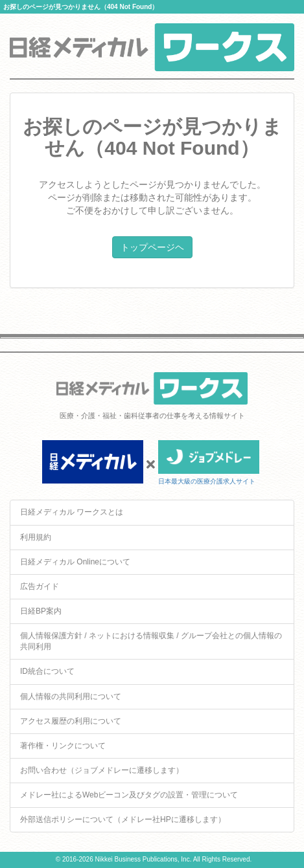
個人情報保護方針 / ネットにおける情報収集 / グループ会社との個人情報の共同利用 (151, 641)
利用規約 (36, 537)
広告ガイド (40, 586)
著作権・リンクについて (63, 746)
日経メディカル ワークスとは (72, 512)
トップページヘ (152, 247)
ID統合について (47, 671)
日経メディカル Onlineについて (75, 562)
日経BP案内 (41, 611)
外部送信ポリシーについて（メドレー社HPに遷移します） (123, 819)
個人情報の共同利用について (71, 696)
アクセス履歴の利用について (71, 721)
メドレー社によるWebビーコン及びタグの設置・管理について (129, 795)
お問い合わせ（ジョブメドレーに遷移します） (102, 770)
